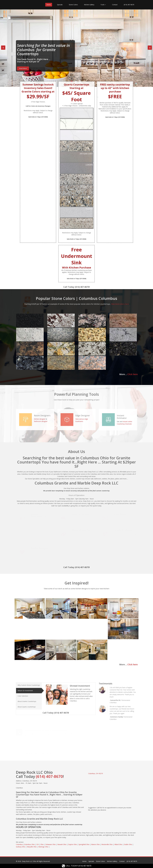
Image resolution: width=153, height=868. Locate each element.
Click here (132, 374)
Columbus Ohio (29, 844)
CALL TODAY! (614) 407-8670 (77, 866)
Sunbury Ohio (21, 847)
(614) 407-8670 (129, 5)
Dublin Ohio (128, 844)
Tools (103, 5)
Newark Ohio (62, 844)
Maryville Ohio (32, 847)
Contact (115, 5)
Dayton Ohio (73, 844)
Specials (60, 5)
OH (38, 844)
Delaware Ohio (51, 844)
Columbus (19, 844)
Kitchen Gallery (89, 5)
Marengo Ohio (43, 847)
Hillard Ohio (118, 844)
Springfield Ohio (84, 844)
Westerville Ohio (107, 844)
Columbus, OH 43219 (96, 773)
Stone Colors (73, 5)
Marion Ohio (95, 844)
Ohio (42, 844)
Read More (23, 68)
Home (49, 5)
